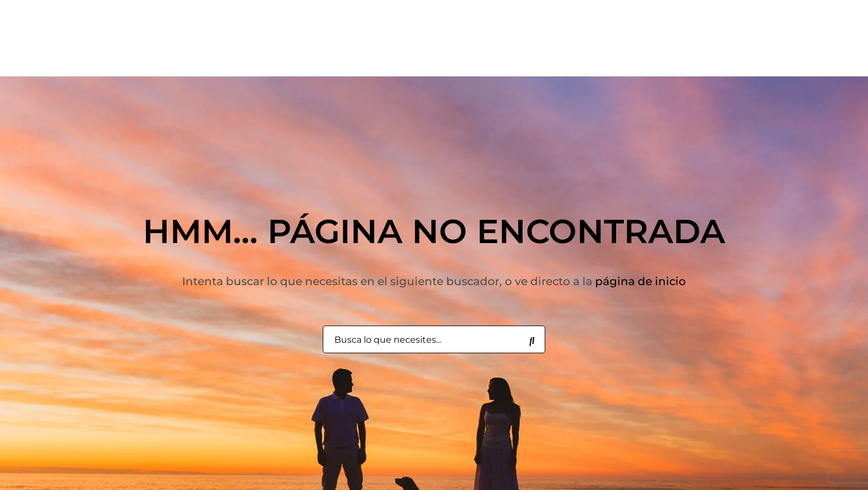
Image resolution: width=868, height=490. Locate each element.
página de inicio (640, 281)
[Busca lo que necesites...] (532, 340)
